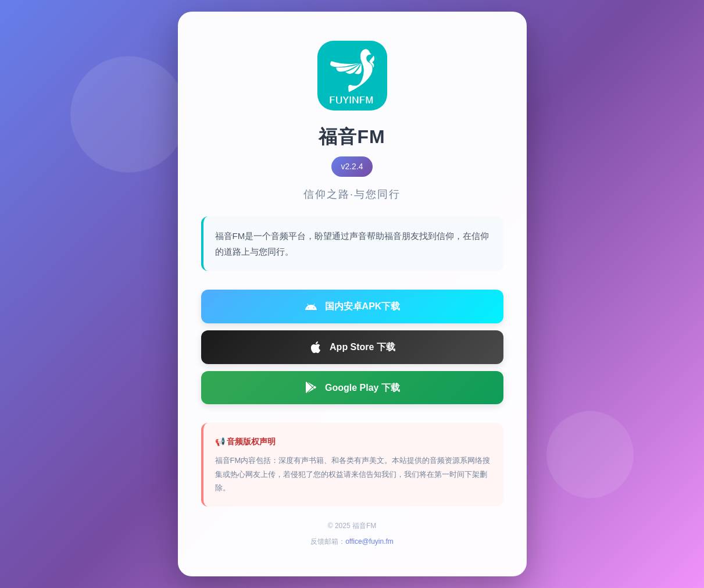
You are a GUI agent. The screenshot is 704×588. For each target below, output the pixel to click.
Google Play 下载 (352, 387)
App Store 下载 (352, 347)
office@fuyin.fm (369, 541)
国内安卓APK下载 (352, 307)
